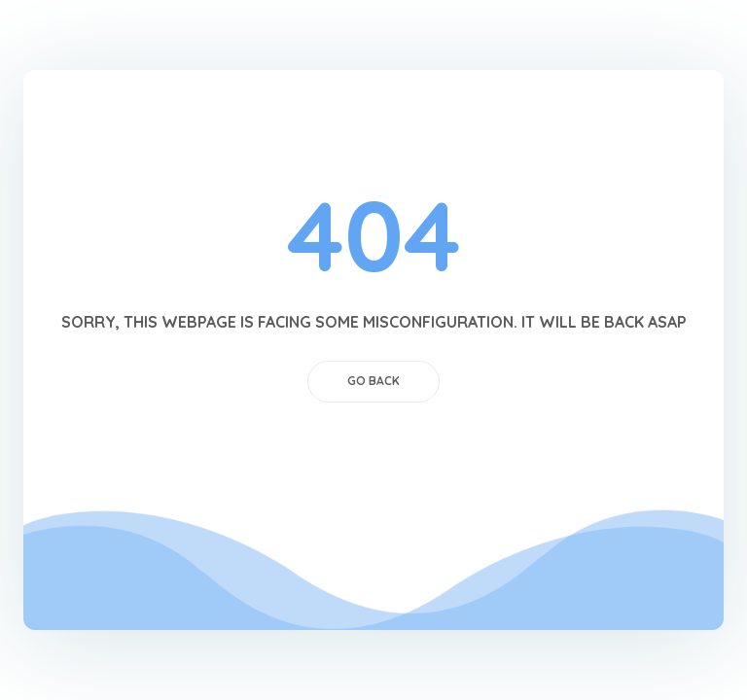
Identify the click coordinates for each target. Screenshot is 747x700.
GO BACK (373, 381)
